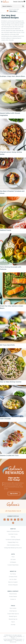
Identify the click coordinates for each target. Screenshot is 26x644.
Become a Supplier (13, 582)
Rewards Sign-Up (13, 619)
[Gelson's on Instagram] (12, 520)
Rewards (15, 2)
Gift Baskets (13, 562)
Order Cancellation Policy (13, 545)
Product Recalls (13, 597)
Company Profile (13, 577)
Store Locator (13, 608)
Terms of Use (13, 642)
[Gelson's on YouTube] (22, 520)
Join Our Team (13, 579)
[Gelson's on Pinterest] (13, 523)
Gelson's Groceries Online (13, 531)
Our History (13, 574)
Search (13, 622)
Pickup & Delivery (14, 9)
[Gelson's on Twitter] (15, 520)
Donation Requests (13, 585)
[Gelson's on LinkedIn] (18, 520)
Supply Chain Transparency (16, 637)
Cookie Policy (19, 641)
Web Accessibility (8, 641)
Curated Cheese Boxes (13, 565)
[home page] (6, 2)
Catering (13, 537)
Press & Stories (13, 594)
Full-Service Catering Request (13, 540)
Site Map (13, 625)
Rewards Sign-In (13, 616)
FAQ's (5, 637)
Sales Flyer (21, 2)
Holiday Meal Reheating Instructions (13, 548)
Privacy (13, 638)
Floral (13, 557)
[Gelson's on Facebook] (5, 520)
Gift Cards (13, 559)
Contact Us (13, 599)
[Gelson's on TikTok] (8, 520)
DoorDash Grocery (13, 534)
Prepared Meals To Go (13, 542)
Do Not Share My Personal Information (13, 639)
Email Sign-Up (13, 611)
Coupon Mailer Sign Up (13, 614)
